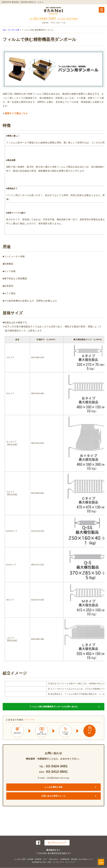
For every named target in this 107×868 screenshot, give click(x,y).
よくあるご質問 (20, 859)
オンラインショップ (57, 843)
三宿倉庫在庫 (65, 859)
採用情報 (38, 859)
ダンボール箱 (14, 30)
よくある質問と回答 (54, 787)
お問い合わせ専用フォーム (53, 796)
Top (4, 30)
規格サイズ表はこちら (16, 113)
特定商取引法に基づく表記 (42, 862)
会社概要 (30, 859)
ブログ (45, 859)
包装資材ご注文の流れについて (82, 859)
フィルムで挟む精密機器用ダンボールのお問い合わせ (53, 707)
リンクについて (58, 862)
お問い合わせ (54, 859)
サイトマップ (70, 862)
